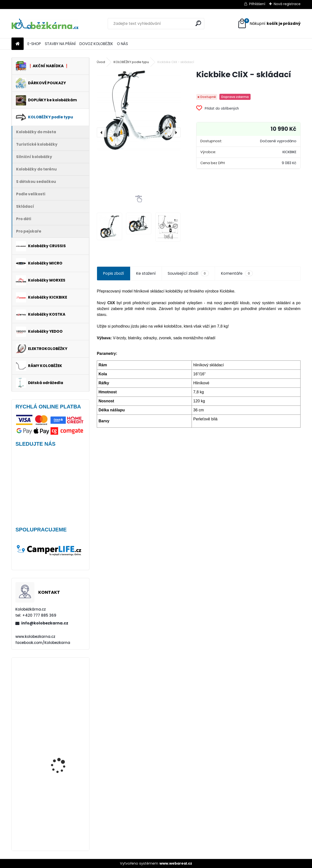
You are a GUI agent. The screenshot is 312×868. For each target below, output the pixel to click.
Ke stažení (146, 273)
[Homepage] (18, 44)
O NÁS (122, 44)
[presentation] (102, 132)
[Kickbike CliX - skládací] (139, 110)
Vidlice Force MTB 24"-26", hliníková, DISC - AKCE (64, 685)
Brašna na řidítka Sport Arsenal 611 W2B (64, 823)
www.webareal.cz (176, 863)
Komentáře (237, 274)
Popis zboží (113, 273)
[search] (198, 23)
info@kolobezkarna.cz (45, 623)
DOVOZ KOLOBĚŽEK (96, 44)
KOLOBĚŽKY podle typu (131, 62)
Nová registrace (287, 4)
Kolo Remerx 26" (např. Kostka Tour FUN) (63, 784)
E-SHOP (34, 44)
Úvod (101, 62)
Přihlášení (257, 4)
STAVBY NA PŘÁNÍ (60, 44)
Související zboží (188, 274)
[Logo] (45, 24)
